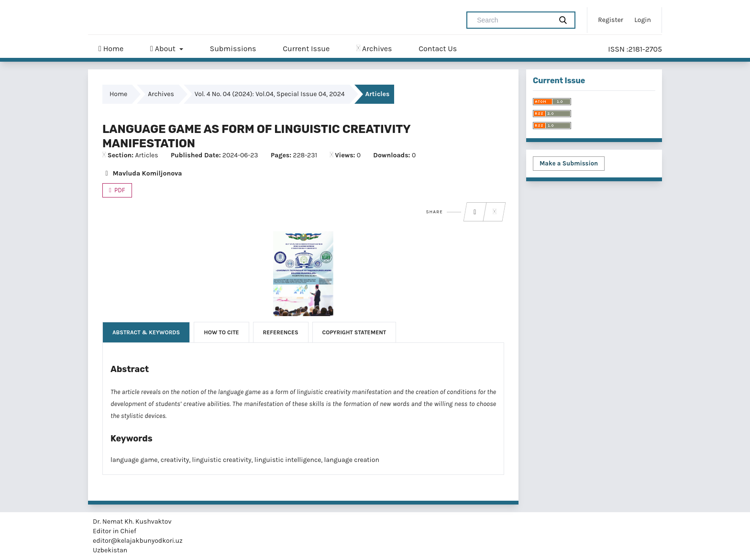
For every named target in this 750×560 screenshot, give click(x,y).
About (164, 49)
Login (643, 20)
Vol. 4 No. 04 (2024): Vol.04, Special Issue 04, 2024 (270, 94)
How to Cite (221, 332)
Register (611, 20)
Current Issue (306, 49)
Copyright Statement (354, 332)
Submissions (233, 49)
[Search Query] (513, 20)
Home (111, 49)
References (281, 332)
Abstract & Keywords (146, 332)
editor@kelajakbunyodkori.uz (138, 541)
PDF (119, 190)
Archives (374, 49)
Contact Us (438, 49)
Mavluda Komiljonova (142, 173)
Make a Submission (569, 163)
